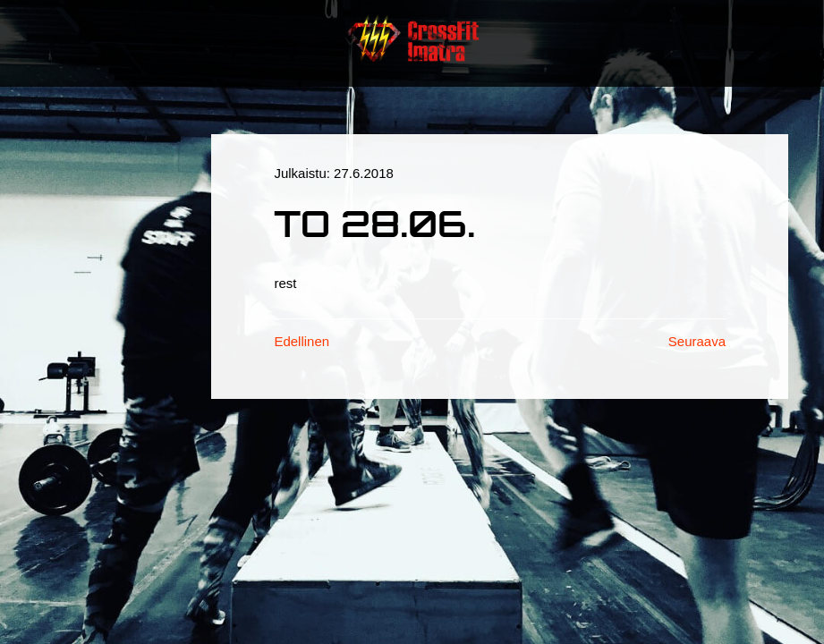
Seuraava (697, 341)
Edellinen (302, 341)
